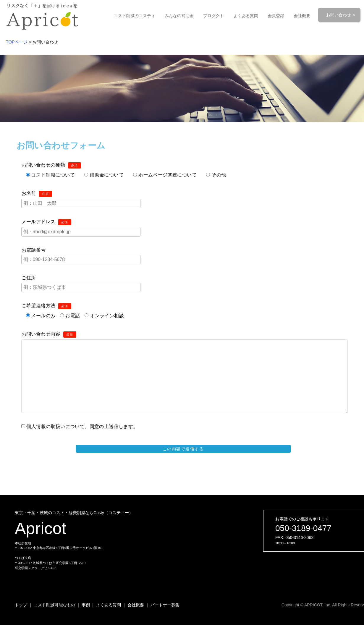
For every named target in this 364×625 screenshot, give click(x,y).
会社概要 (302, 16)
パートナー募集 (165, 605)
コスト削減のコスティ (135, 16)
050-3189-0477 (303, 528)
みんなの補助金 (179, 16)
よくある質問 (246, 16)
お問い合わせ (339, 15)
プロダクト (213, 16)
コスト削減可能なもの (54, 605)
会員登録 (276, 16)
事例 (86, 605)
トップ (21, 605)
